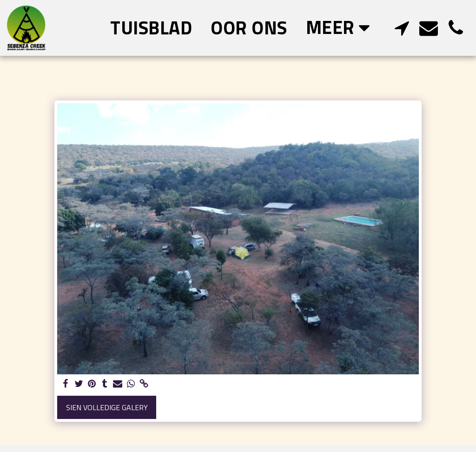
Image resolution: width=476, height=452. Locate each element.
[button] (402, 28)
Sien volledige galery (107, 407)
